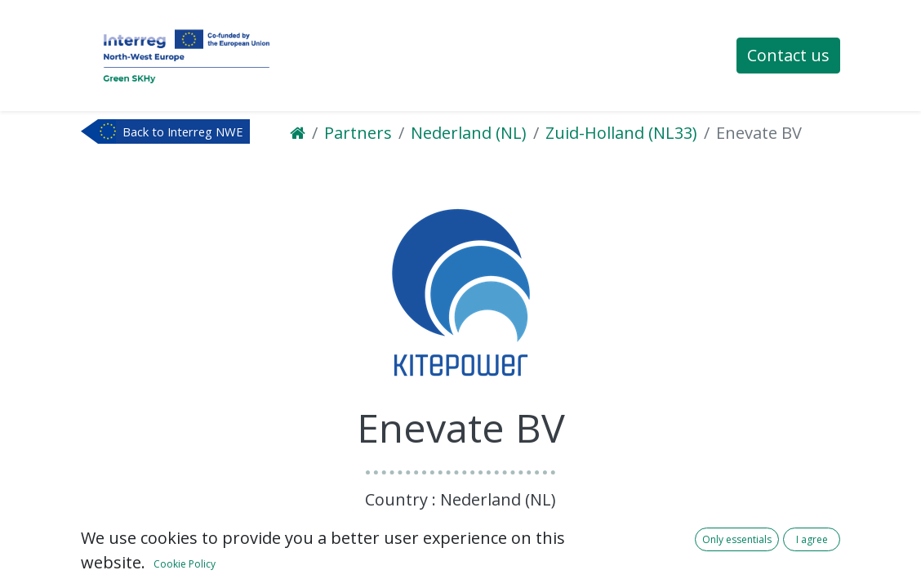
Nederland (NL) (469, 133)
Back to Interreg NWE (183, 131)
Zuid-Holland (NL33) (621, 133)
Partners (358, 133)
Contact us (788, 55)
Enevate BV (759, 133)
